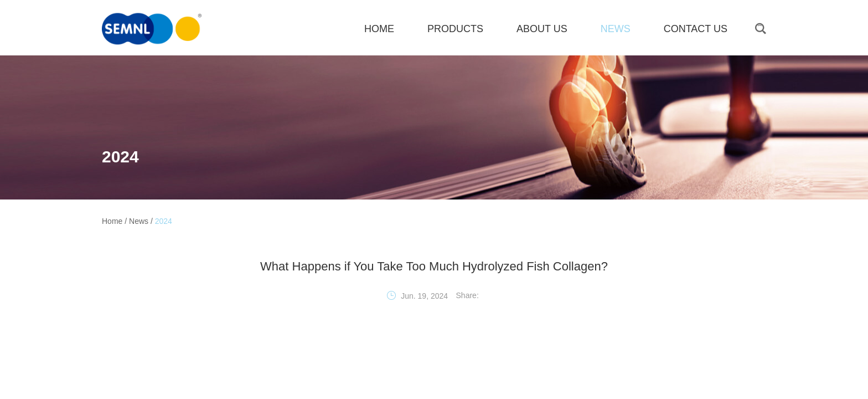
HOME (379, 29)
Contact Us (696, 29)
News (616, 29)
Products (455, 29)
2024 (120, 157)
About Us (542, 29)
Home (112, 221)
